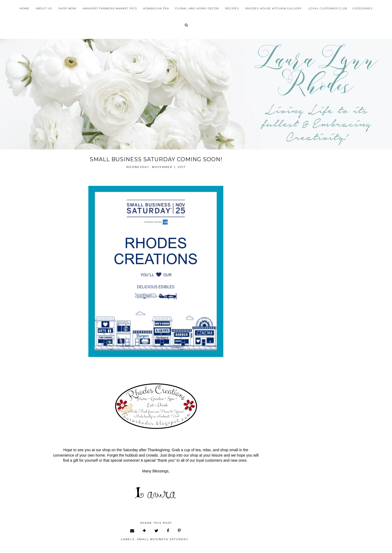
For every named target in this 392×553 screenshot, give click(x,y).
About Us (44, 8)
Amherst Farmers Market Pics (110, 8)
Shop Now (67, 8)
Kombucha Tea (156, 8)
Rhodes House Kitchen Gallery (274, 8)
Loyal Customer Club (328, 8)
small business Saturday (163, 539)
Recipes (232, 8)
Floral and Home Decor (197, 8)
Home (25, 8)
